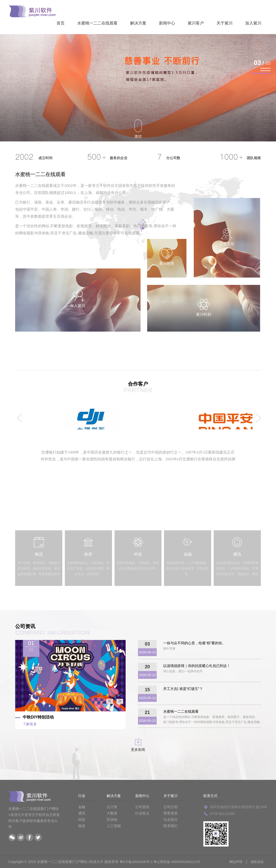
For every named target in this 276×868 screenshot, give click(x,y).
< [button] (110, 701)
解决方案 (138, 23)
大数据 (112, 813)
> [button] (120, 701)
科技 (82, 820)
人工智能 (114, 826)
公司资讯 (142, 807)
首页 (61, 23)
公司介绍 (171, 807)
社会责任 (171, 820)
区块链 (112, 820)
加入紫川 (253, 23)
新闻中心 (167, 23)
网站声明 (234, 862)
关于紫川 (225, 23)
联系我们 (171, 826)
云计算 (112, 807)
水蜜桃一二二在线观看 (97, 23)
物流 (82, 826)
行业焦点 (142, 813)
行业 (82, 796)
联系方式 (210, 796)
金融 (82, 807)
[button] (265, 68)
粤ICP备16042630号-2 (137, 862)
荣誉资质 (171, 813)
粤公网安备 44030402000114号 (181, 862)
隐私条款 (257, 862)
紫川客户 (196, 23)
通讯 (82, 813)
